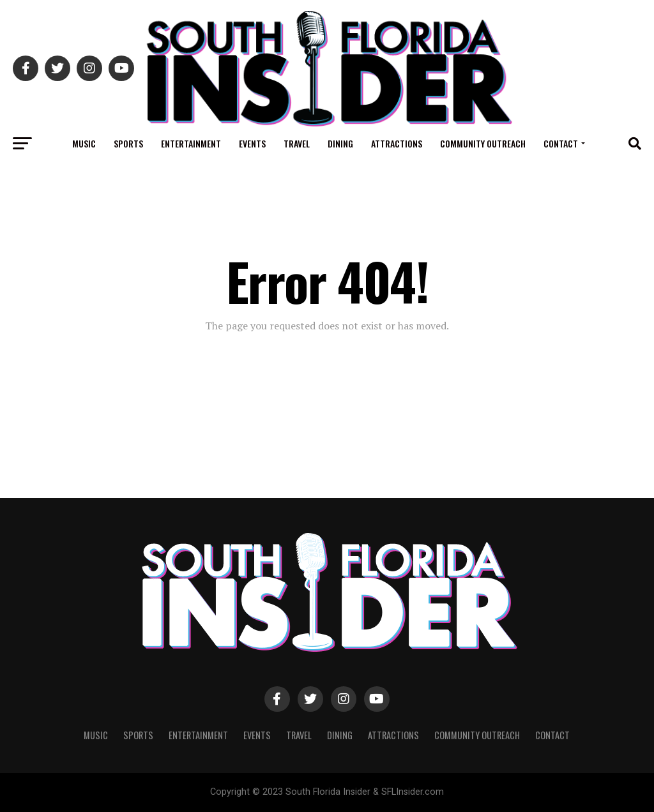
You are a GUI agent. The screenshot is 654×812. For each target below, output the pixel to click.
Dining (340, 143)
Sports (128, 143)
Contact (561, 143)
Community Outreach (483, 143)
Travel (297, 143)
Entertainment (191, 143)
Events (252, 143)
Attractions (397, 143)
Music (84, 143)
